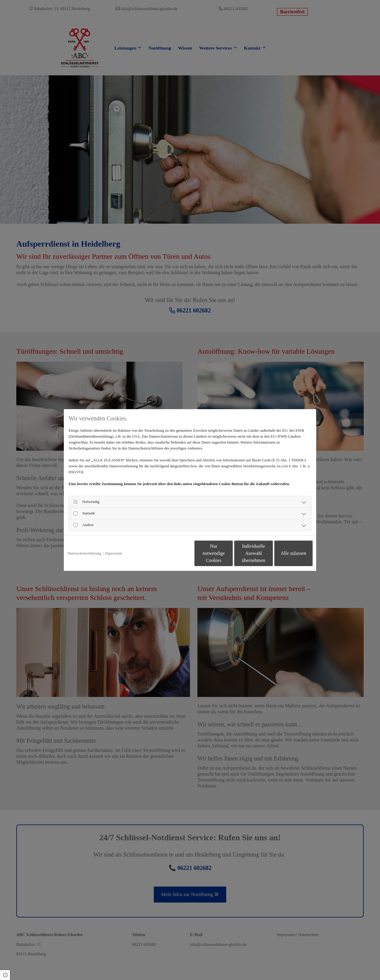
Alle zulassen (285, 553)
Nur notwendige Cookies (172, 553)
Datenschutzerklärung (84, 553)
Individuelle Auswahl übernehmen (229, 553)
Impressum (114, 553)
